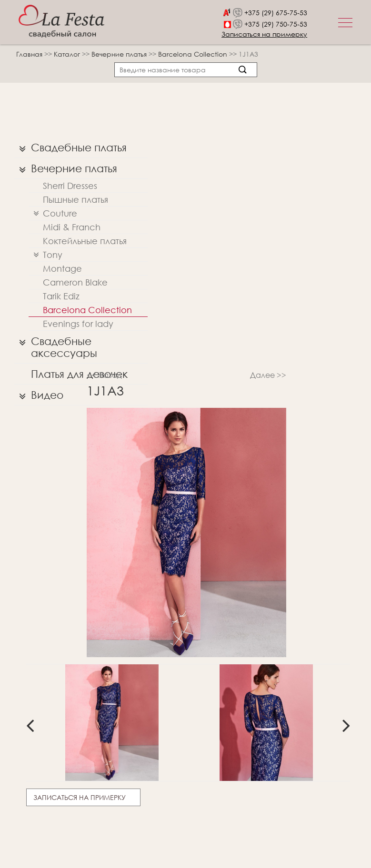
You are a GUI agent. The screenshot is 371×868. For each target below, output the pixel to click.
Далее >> (268, 375)
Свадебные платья (70, 148)
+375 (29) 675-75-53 (276, 13)
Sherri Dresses (70, 186)
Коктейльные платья (85, 241)
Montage (62, 268)
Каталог (68, 54)
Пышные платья (75, 199)
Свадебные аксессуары (56, 345)
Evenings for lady (78, 324)
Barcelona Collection (194, 54)
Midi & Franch (72, 227)
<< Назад (104, 375)
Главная (29, 54)
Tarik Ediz (61, 296)
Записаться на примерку (264, 34)
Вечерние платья (120, 54)
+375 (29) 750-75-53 (276, 24)
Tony (45, 255)
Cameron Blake (75, 282)
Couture (53, 213)
